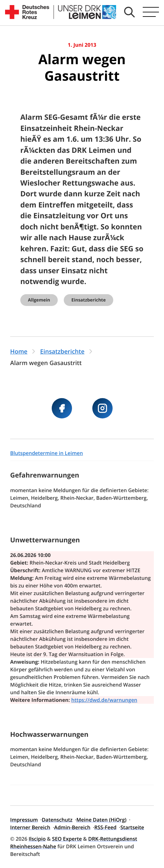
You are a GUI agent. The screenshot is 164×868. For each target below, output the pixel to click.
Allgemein (39, 300)
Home (19, 351)
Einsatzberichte (89, 300)
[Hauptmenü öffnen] (151, 12)
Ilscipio (37, 839)
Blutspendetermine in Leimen (46, 453)
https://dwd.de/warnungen (104, 700)
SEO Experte (67, 839)
